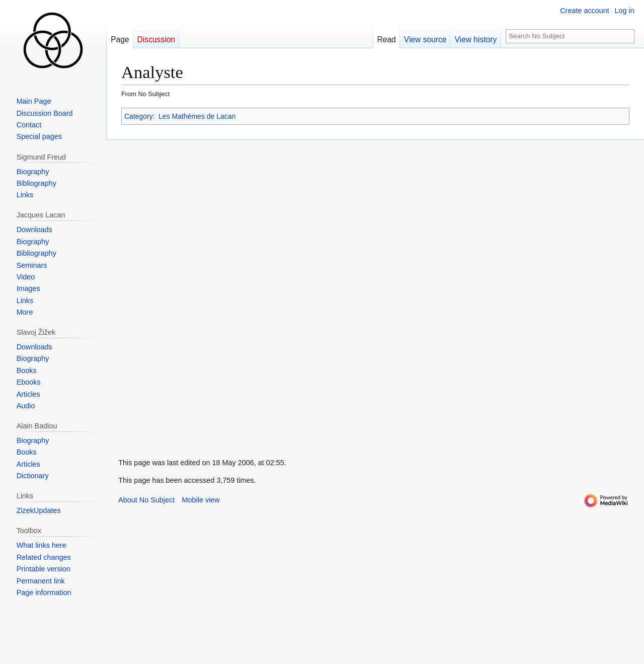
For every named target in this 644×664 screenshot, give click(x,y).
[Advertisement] (182, 291)
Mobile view (201, 500)
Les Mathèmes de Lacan (197, 116)
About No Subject (146, 500)
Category (139, 116)
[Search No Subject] (570, 36)
